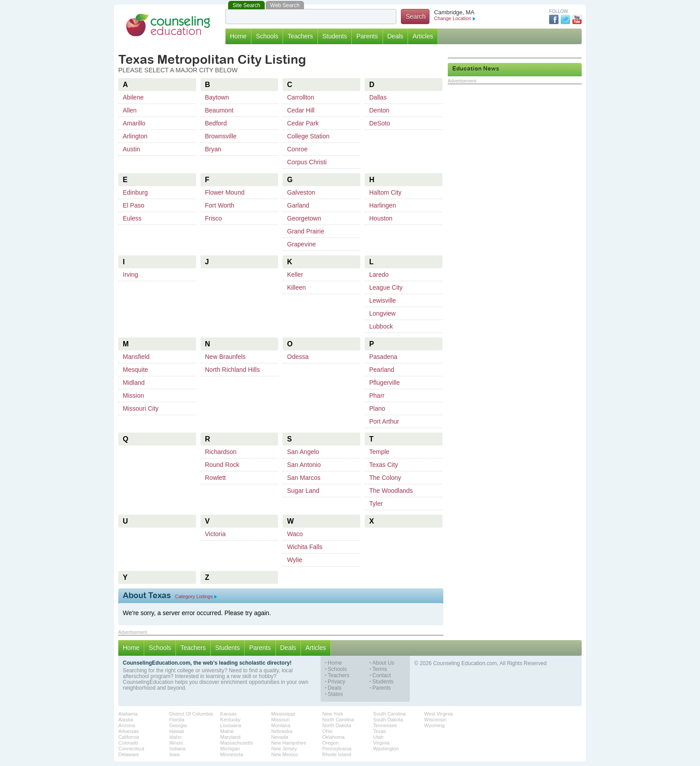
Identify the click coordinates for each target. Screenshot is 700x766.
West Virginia (438, 714)
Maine (227, 731)
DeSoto (380, 123)
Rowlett (215, 478)
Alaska (126, 720)
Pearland (382, 370)
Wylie (295, 560)
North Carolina (338, 720)
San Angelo (303, 452)
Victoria (215, 534)
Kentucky (230, 720)
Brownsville (221, 136)
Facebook (554, 19)
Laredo (379, 275)
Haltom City (385, 192)
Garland (298, 205)
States (335, 694)
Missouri (281, 720)
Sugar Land (303, 491)
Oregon (331, 743)
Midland (134, 383)
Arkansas (129, 731)
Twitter (565, 19)
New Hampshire (289, 743)
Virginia (381, 743)
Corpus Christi (307, 162)
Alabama (128, 714)
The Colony (385, 478)
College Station (308, 136)
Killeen (296, 287)
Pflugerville (384, 383)
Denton (379, 110)
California (129, 737)
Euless (132, 218)
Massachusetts (236, 743)
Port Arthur (384, 421)
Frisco (213, 218)
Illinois (176, 743)
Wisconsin (435, 720)
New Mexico (285, 754)
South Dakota (388, 720)
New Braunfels (225, 357)
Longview (382, 313)
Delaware (129, 754)
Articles (423, 36)
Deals (396, 36)
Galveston (301, 192)
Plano (377, 408)
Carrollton (301, 97)
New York (333, 714)
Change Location (454, 18)
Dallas (378, 97)
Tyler (376, 504)
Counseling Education (168, 25)
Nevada (280, 737)
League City (386, 287)
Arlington (135, 136)
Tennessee (385, 725)
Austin (131, 149)
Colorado (128, 743)
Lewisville (383, 300)
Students (335, 36)
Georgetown (304, 218)
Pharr (377, 395)
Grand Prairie (306, 231)
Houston (381, 218)
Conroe (297, 149)
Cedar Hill (301, 110)
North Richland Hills (232, 370)
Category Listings (196, 596)
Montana (281, 725)
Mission (133, 395)
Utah (378, 737)
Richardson (221, 452)
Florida (177, 720)
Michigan (230, 749)
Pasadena (383, 357)
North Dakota (337, 725)
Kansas (228, 714)
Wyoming (434, 725)
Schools (267, 36)
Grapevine (302, 244)
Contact (381, 676)
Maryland (230, 737)
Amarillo (134, 123)
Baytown (217, 97)
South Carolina (390, 714)
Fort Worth (220, 205)
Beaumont (219, 110)
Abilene (133, 97)
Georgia (178, 725)
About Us (383, 663)
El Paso (133, 205)
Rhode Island (337, 754)
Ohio (327, 731)
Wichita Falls (305, 547)
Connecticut (131, 749)
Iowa (174, 754)
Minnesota (231, 754)
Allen (130, 110)
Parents (367, 36)
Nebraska (282, 731)
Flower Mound (225, 192)
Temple (379, 452)
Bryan (213, 149)
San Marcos (304, 478)
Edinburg (135, 192)
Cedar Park (303, 123)
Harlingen (383, 205)
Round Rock (222, 465)
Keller (295, 275)
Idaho (175, 737)
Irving (130, 275)
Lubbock (381, 326)
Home (238, 36)
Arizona (127, 725)
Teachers (300, 36)
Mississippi (283, 714)
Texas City (384, 465)
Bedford (216, 123)
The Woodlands (391, 491)
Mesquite (135, 370)
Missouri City (141, 408)
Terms (380, 669)
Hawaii (177, 731)
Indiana (177, 749)
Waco (295, 534)
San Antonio (304, 465)
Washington (386, 749)
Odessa (298, 357)
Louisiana (231, 725)
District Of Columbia (191, 714)
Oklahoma (333, 737)
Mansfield (136, 357)
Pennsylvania (337, 749)
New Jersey (284, 749)
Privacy (336, 682)
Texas (380, 731)
